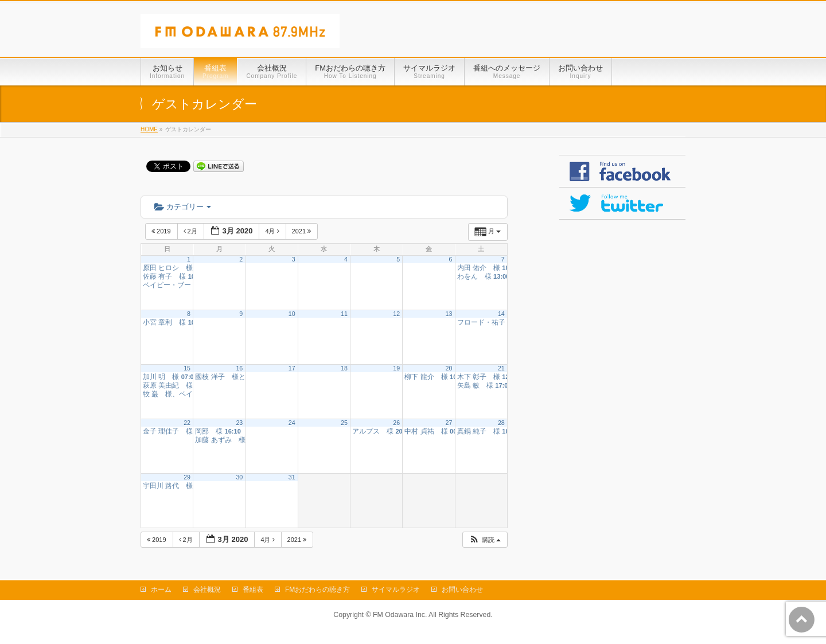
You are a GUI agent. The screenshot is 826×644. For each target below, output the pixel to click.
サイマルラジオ (396, 590)
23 (239, 423)
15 (187, 368)
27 (449, 423)
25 (344, 423)
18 (344, 368)
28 (501, 423)
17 (292, 368)
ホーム (161, 590)
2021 (303, 231)
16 (239, 368)
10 (292, 314)
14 (501, 314)
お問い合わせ (462, 590)
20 (449, 368)
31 (292, 477)
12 (396, 314)
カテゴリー (183, 207)
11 (344, 314)
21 (501, 368)
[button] (485, 540)
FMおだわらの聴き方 (317, 590)
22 (187, 423)
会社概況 (207, 590)
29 (187, 477)
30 (239, 477)
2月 (191, 231)
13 (449, 314)
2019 (162, 231)
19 (396, 368)
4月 (273, 231)
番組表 (253, 590)
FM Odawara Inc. (400, 615)
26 (396, 423)
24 (292, 423)
